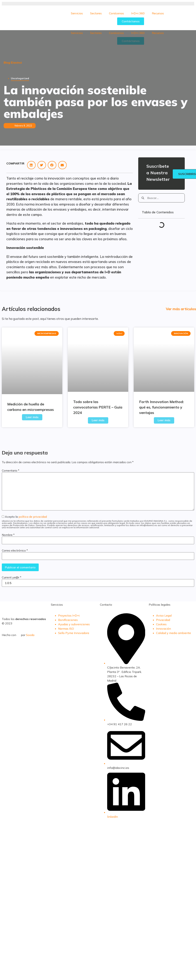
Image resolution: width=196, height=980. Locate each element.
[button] (31, 165)
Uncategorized (20, 78)
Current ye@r (12, 577)
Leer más (32, 417)
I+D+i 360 (138, 13)
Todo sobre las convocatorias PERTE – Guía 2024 (98, 407)
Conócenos (116, 13)
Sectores (96, 13)
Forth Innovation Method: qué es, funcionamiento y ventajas (161, 407)
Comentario (11, 470)
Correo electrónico (15, 550)
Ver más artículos (181, 309)
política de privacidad (33, 517)
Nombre (8, 535)
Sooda (30, 635)
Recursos (158, 13)
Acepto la (98, 522)
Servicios (77, 13)
